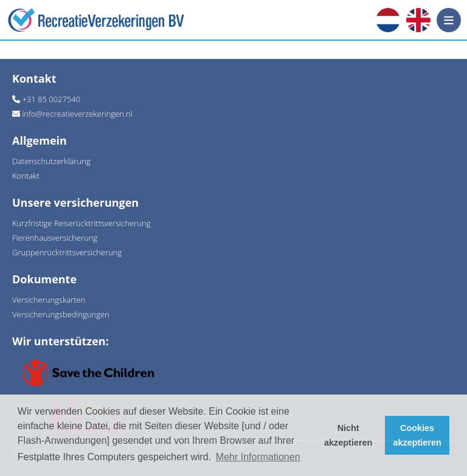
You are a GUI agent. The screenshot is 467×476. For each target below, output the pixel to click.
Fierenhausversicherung (55, 238)
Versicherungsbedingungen (61, 314)
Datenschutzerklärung (51, 161)
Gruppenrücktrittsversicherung (67, 252)
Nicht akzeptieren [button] (348, 435)
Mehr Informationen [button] (258, 457)
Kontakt (26, 176)
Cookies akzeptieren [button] (417, 435)
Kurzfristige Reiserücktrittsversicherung (81, 223)
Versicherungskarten (49, 300)
